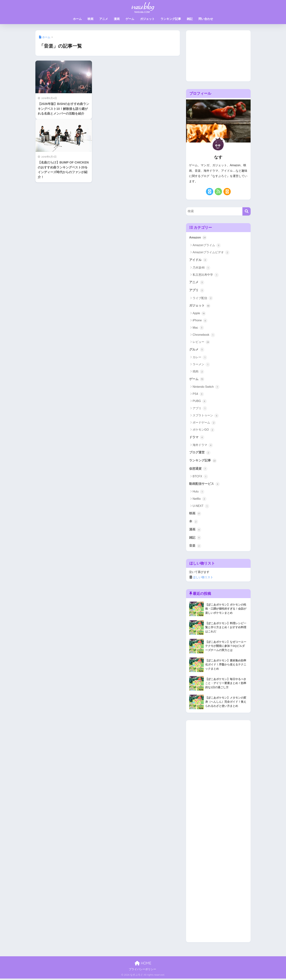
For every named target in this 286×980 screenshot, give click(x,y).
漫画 (117, 19)
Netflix (200, 500)
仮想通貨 (198, 470)
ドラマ (197, 438)
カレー (200, 358)
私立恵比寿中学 (206, 275)
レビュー (201, 342)
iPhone (200, 321)
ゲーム (130, 19)
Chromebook (204, 335)
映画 (90, 19)
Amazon (198, 238)
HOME (143, 964)
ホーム (77, 19)
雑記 (190, 19)
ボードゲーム (204, 423)
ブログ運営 (200, 453)
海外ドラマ (203, 446)
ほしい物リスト (203, 579)
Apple (199, 314)
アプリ (197, 291)
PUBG (200, 402)
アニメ (104, 19)
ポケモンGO (204, 431)
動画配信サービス (204, 485)
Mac (198, 328)
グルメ (197, 350)
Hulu (198, 493)
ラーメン (201, 365)
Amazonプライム (207, 245)
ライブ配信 (203, 299)
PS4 (198, 395)
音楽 (195, 547)
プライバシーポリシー (142, 971)
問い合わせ (206, 19)
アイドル (198, 260)
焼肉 (198, 372)
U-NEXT (201, 507)
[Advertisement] (218, 56)
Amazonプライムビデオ (211, 253)
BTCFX (200, 478)
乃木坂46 (201, 268)
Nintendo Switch (206, 388)
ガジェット (147, 19)
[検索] (247, 211)
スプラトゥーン (206, 416)
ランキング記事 (171, 19)
